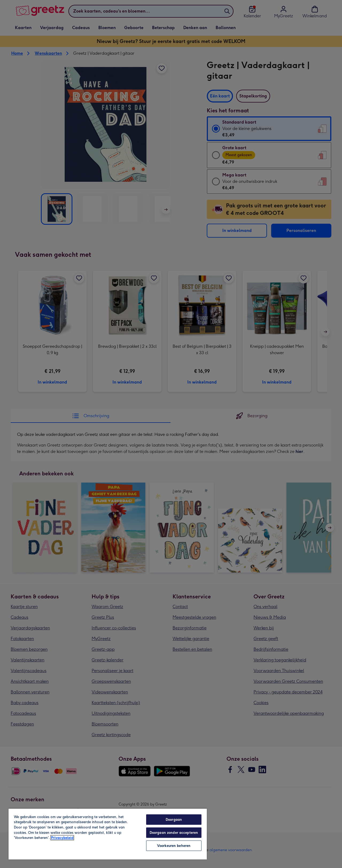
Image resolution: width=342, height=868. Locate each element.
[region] (108, 834)
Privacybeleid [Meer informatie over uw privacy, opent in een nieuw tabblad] (62, 838)
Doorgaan (174, 820)
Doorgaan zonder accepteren (174, 833)
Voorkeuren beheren (174, 846)
